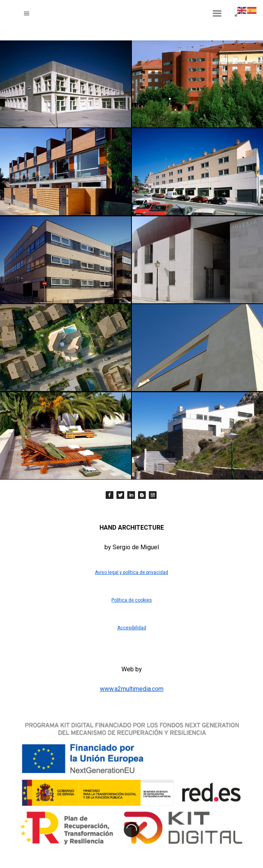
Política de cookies (132, 600)
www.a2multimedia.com (132, 689)
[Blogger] (142, 495)
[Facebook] (110, 495)
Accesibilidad (132, 628)
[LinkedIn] (131, 495)
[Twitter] (120, 495)
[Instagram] (153, 495)
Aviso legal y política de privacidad (131, 572)
